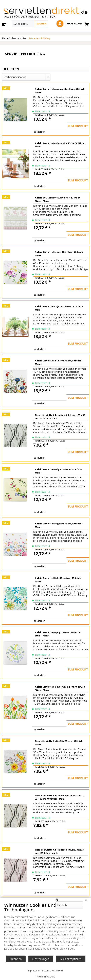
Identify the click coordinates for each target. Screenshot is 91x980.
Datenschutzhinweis (53, 971)
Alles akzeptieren (71, 959)
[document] (45, 929)
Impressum (34, 971)
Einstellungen (41, 959)
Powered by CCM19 (45, 977)
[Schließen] (86, 900)
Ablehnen (16, 959)
